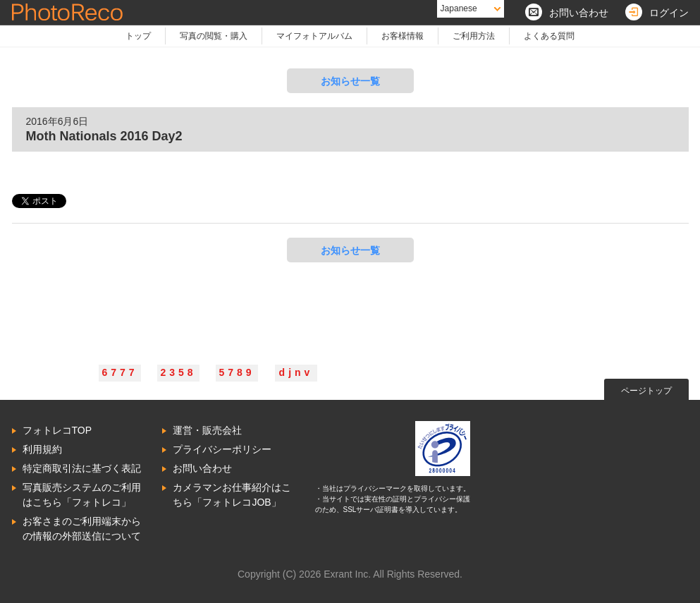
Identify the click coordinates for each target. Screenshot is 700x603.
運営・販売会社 (207, 430)
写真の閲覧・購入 (214, 36)
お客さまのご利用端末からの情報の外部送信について (82, 529)
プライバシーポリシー (222, 449)
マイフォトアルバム (314, 36)
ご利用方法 (474, 36)
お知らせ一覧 (350, 81)
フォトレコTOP (57, 430)
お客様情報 (403, 36)
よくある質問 (549, 36)
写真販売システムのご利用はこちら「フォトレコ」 (82, 495)
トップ (138, 36)
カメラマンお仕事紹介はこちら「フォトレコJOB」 (232, 495)
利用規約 (42, 449)
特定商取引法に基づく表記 (82, 468)
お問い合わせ (202, 468)
